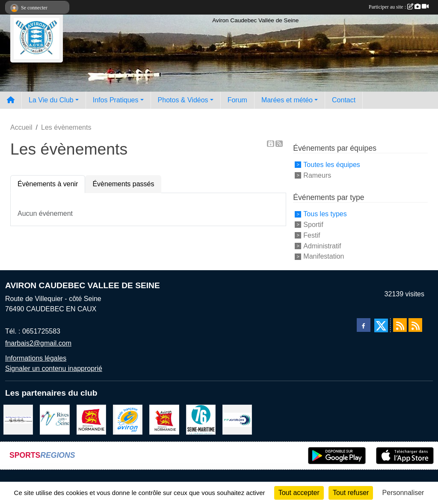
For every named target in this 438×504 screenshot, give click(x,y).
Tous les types (325, 214)
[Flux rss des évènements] (415, 325)
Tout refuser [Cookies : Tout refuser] (351, 493)
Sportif (313, 225)
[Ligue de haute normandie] (164, 419)
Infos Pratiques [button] (116, 100)
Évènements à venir (48, 184)
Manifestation (324, 256)
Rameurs (317, 175)
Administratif (322, 246)
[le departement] (201, 419)
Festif (312, 235)
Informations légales (36, 358)
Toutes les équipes (332, 165)
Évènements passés (123, 184)
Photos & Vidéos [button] (183, 100)
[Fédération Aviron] (237, 419)
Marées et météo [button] (287, 100)
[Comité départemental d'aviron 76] (18, 419)
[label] (128, 419)
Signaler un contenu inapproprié (54, 368)
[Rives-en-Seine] (55, 419)
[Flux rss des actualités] (400, 325)
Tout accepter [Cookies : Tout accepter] (299, 493)
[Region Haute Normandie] (91, 419)
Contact (344, 100)
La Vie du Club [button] (51, 100)
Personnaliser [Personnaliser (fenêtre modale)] (403, 493)
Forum (237, 100)
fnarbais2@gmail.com (38, 343)
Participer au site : (399, 7)
